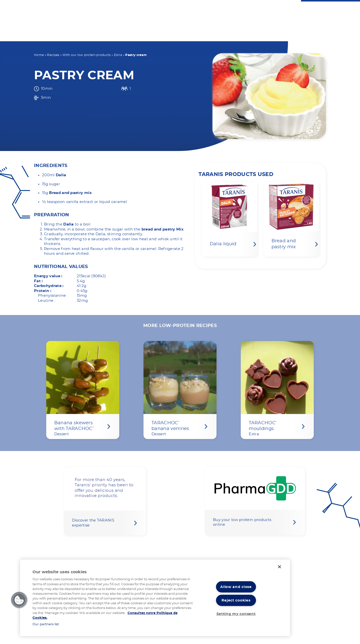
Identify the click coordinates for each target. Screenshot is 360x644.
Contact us (184, 10)
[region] (155, 598)
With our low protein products (86, 55)
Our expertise (257, 33)
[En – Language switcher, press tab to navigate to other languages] (206, 10)
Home (39, 55)
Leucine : (47, 301)
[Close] (279, 567)
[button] (19, 600)
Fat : (38, 281)
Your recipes (216, 33)
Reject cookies (236, 600)
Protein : (43, 291)
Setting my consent (236, 614)
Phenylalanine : (53, 296)
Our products (175, 33)
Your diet (138, 33)
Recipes (53, 55)
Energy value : (48, 276)
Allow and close (236, 587)
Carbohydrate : (49, 286)
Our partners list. (46, 624)
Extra (118, 55)
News (290, 33)
